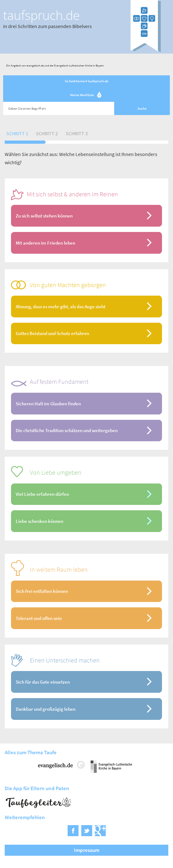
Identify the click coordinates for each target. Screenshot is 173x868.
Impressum (87, 850)
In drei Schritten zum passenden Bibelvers (47, 26)
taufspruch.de (41, 15)
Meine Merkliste (87, 95)
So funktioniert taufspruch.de (87, 81)
